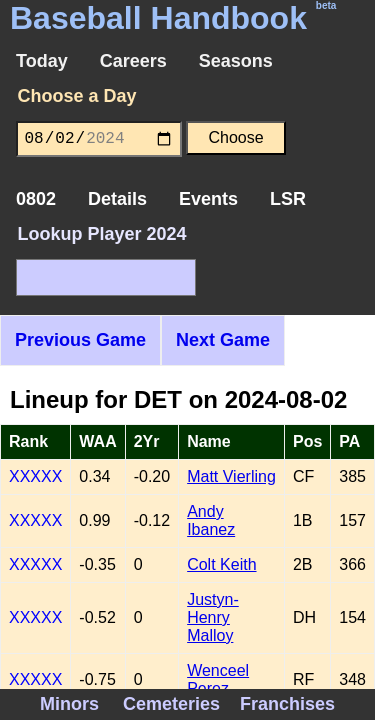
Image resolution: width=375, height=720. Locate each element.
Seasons (236, 61)
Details (117, 199)
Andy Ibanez (211, 520)
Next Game (223, 340)
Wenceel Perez (218, 679)
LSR (288, 199)
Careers (133, 61)
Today (42, 61)
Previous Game (80, 340)
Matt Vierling (231, 476)
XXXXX (35, 476)
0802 (36, 199)
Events (208, 199)
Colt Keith (221, 564)
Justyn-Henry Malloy (213, 617)
